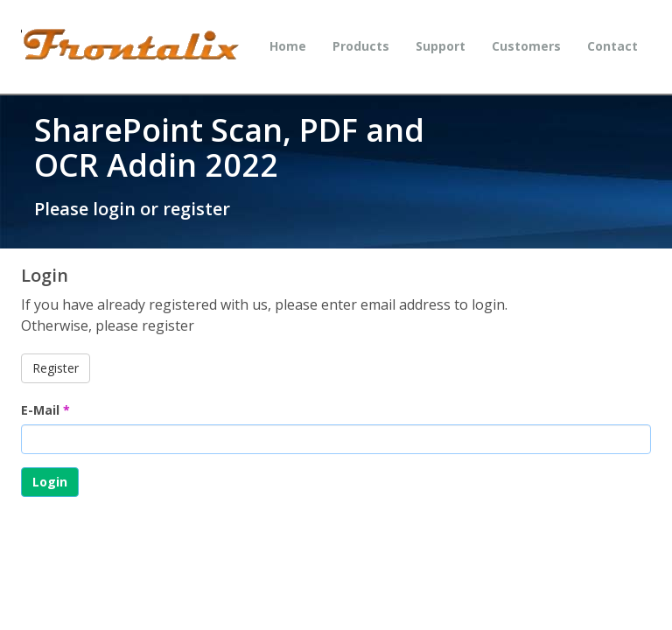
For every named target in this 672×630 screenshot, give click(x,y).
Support (441, 46)
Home (288, 46)
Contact (612, 46)
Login (50, 482)
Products (361, 46)
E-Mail (45, 410)
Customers (526, 46)
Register (56, 368)
